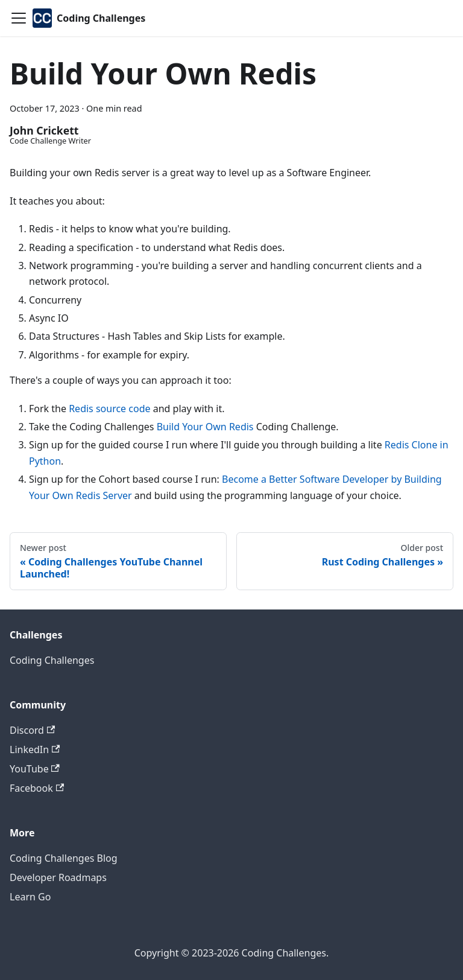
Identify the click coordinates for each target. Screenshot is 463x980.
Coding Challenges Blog (64, 858)
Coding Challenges (52, 660)
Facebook (37, 788)
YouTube (35, 769)
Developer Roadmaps (58, 877)
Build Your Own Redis (205, 427)
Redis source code (109, 409)
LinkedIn (35, 749)
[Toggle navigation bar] (19, 18)
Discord (32, 730)
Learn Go (30, 897)
